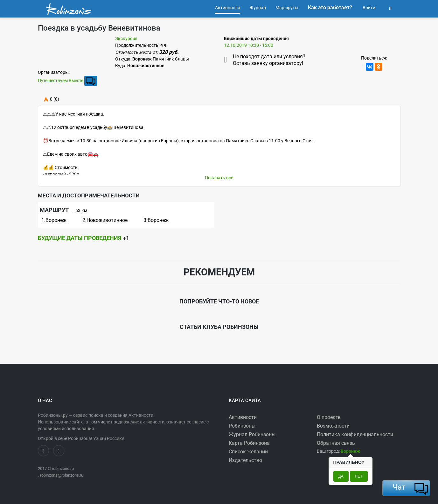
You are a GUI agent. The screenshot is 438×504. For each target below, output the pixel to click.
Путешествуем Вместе (61, 81)
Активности (243, 417)
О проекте (329, 417)
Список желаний (248, 452)
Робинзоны (242, 426)
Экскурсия (126, 39)
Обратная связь (336, 443)
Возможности (333, 426)
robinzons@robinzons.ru (62, 475)
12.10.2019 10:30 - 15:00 (249, 45)
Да (341, 476)
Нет (359, 476)
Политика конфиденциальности (355, 434)
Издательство (245, 460)
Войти (368, 8)
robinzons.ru (63, 469)
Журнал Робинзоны (252, 434)
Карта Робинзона (249, 443)
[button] (390, 8)
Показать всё (219, 178)
